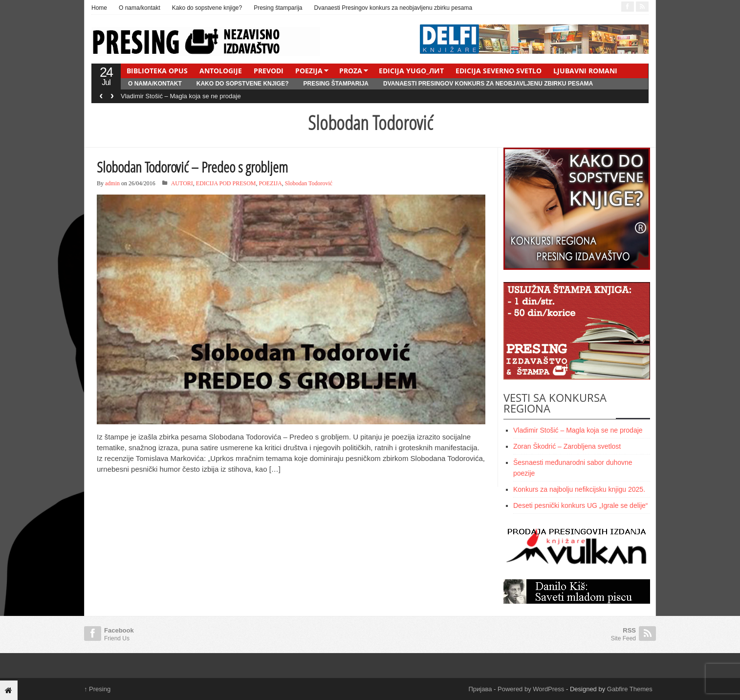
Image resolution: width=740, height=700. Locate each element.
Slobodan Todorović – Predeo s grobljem (192, 167)
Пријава (480, 689)
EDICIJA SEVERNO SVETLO (499, 71)
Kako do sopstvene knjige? (207, 8)
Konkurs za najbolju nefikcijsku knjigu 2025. (579, 489)
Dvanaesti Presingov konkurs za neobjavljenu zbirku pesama (393, 8)
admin (112, 183)
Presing (97, 689)
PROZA (351, 71)
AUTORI (182, 183)
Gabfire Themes (630, 689)
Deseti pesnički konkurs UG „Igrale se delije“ (580, 505)
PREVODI (269, 71)
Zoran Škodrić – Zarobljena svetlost (567, 446)
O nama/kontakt (140, 8)
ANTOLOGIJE (221, 71)
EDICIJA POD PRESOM (226, 183)
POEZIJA (309, 71)
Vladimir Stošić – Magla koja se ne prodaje (181, 96)
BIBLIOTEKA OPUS (157, 71)
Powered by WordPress (531, 689)
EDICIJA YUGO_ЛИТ (411, 71)
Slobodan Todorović (309, 183)
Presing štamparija (278, 8)
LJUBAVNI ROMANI (585, 71)
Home (99, 8)
